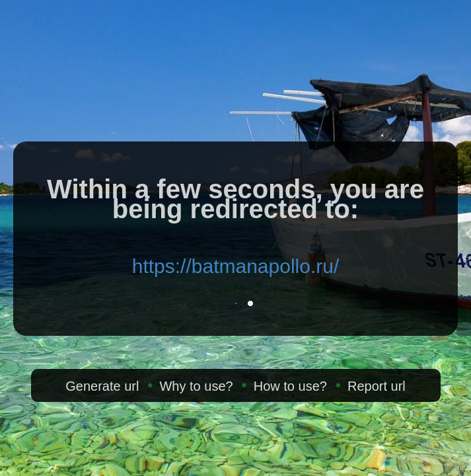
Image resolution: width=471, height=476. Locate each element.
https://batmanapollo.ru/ (236, 266)
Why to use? (196, 386)
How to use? (290, 386)
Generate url (102, 386)
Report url (377, 386)
